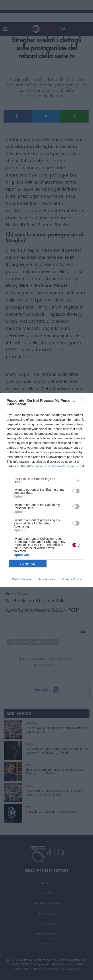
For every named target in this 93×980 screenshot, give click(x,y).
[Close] (84, 401)
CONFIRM (28, 564)
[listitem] (46, 480)
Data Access (46, 579)
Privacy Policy (71, 579)
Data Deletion (21, 579)
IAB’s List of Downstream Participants (52, 466)
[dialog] (46, 490)
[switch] (76, 491)
